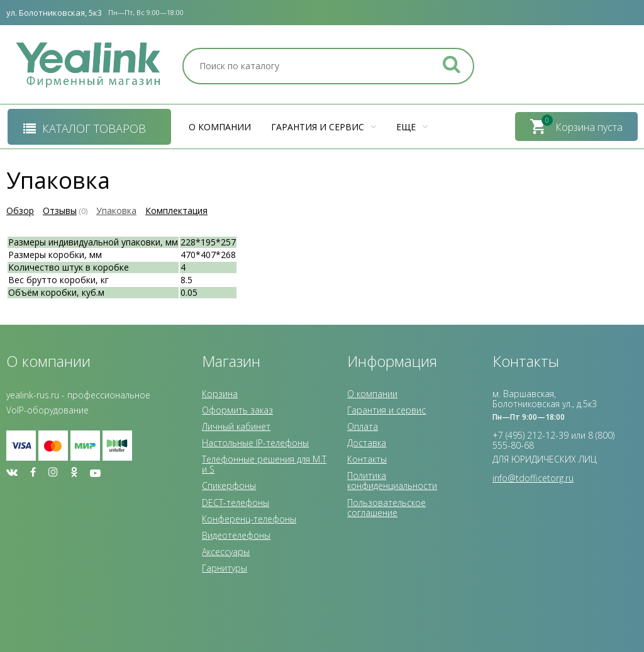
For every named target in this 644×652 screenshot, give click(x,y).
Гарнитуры (225, 568)
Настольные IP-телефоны (255, 443)
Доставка (367, 443)
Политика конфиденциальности (392, 481)
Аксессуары (226, 552)
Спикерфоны (229, 486)
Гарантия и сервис (324, 127)
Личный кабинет (236, 426)
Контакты (367, 459)
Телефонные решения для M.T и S (264, 464)
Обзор (20, 211)
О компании (220, 127)
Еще (412, 127)
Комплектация (176, 211)
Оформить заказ (237, 410)
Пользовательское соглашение (386, 508)
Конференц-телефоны (249, 519)
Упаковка (116, 211)
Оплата (363, 426)
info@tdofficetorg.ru (533, 478)
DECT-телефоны (236, 503)
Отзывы (60, 211)
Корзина (220, 394)
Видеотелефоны (236, 535)
